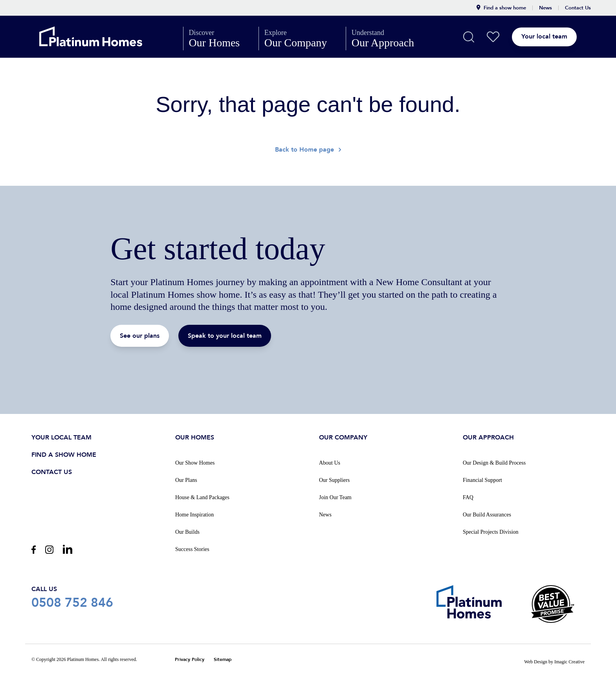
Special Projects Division (491, 531)
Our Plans (186, 479)
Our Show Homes (195, 462)
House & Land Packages (202, 497)
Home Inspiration (194, 514)
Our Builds (187, 531)
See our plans (140, 336)
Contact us (52, 471)
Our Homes (221, 38)
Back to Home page (308, 150)
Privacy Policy (190, 659)
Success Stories (192, 548)
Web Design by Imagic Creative (554, 661)
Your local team (558, 37)
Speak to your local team (225, 336)
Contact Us (578, 8)
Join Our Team (335, 497)
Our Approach (390, 38)
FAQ (468, 497)
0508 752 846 (72, 596)
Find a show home (501, 8)
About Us (330, 462)
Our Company (302, 38)
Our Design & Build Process (494, 462)
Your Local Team (61, 437)
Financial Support (482, 479)
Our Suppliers (334, 479)
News (545, 8)
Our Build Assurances (487, 514)
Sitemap (223, 659)
